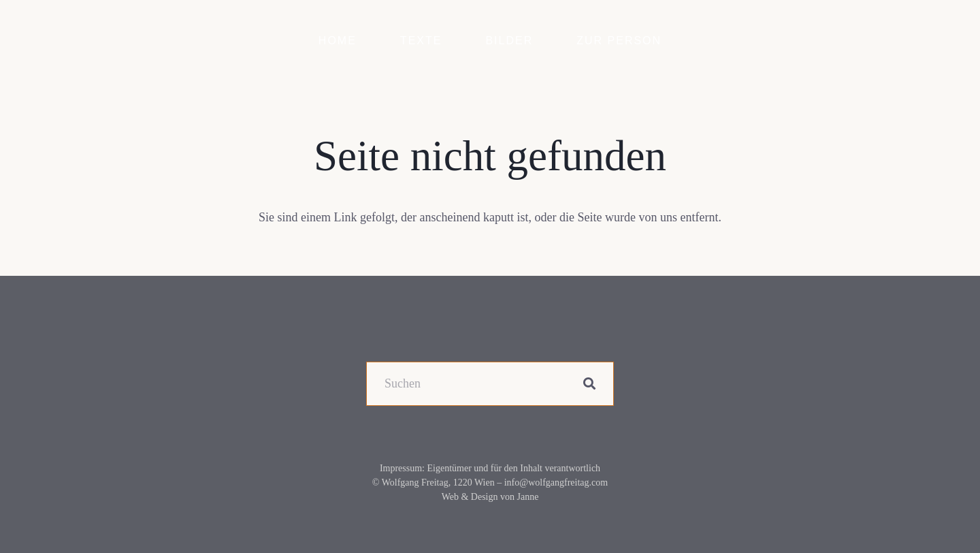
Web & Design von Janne (490, 497)
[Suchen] (490, 384)
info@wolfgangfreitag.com (556, 483)
